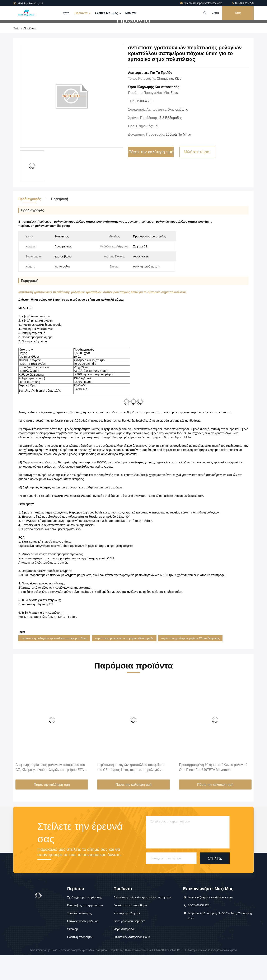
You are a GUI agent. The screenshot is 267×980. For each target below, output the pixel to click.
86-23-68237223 (242, 3)
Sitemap (72, 954)
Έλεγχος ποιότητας (79, 938)
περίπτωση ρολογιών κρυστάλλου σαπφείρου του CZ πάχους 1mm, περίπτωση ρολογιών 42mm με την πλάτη (131, 793)
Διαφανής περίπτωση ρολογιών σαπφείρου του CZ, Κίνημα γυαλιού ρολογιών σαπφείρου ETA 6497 (50, 793)
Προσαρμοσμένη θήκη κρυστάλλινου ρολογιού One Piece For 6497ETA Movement (213, 792)
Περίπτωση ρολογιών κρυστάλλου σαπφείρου (143, 922)
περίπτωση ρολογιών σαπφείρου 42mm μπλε (124, 663)
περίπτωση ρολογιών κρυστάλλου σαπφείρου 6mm (54, 663)
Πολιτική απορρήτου (80, 962)
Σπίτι (66, 13)
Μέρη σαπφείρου (125, 954)
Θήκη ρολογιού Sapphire (129, 946)
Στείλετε (215, 883)
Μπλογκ (131, 13)
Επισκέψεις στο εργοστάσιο (85, 930)
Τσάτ (238, 13)
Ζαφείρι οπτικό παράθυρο (130, 930)
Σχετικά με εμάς (108, 13)
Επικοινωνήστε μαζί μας (83, 946)
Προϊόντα (82, 13)
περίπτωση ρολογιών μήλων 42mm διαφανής (190, 663)
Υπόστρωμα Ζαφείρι (127, 938)
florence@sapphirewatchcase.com (201, 3)
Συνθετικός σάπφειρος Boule (132, 962)
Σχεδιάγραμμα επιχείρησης (85, 922)
